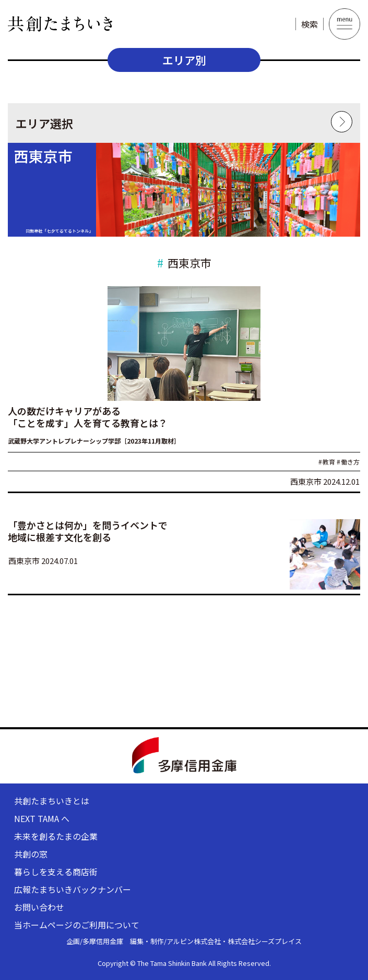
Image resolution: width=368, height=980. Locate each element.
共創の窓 (31, 854)
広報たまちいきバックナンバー (73, 889)
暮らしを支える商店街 (56, 872)
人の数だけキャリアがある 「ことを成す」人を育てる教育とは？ (88, 417)
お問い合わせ (39, 907)
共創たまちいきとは (52, 801)
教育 (327, 462)
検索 (310, 24)
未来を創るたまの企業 (56, 836)
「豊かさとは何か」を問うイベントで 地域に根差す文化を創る (88, 531)
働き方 (348, 462)
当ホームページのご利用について (77, 925)
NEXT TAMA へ (42, 818)
